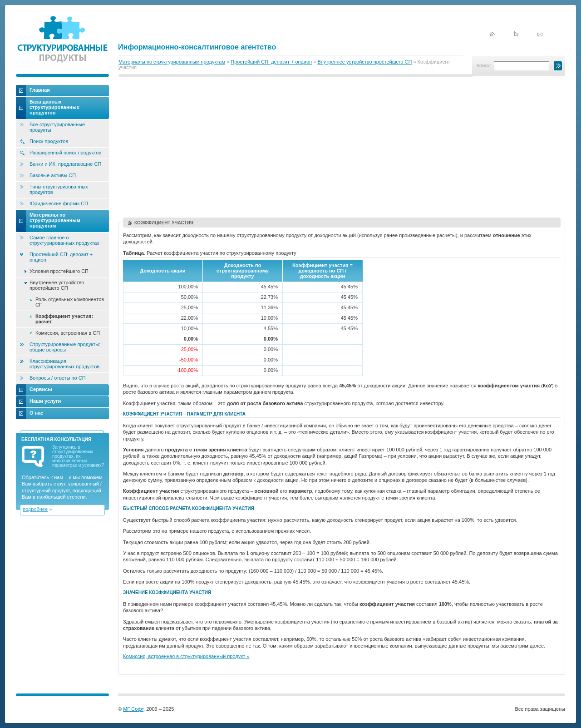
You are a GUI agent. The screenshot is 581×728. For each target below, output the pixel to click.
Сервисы (41, 389)
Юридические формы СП (59, 203)
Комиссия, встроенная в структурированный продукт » (186, 656)
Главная (40, 90)
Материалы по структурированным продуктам (172, 62)
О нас (37, 413)
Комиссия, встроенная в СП (68, 333)
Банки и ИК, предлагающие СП (65, 164)
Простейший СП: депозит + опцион (271, 62)
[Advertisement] (342, 149)
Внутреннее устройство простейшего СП (364, 62)
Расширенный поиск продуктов (65, 153)
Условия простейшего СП (59, 271)
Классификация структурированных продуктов (64, 364)
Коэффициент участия (161, 223)
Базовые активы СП (53, 175)
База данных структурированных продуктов (54, 107)
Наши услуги (45, 401)
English (527, 19)
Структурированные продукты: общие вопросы (65, 347)
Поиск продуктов (49, 141)
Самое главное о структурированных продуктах (64, 240)
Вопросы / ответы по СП (58, 378)
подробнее (35, 509)
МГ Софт (133, 709)
